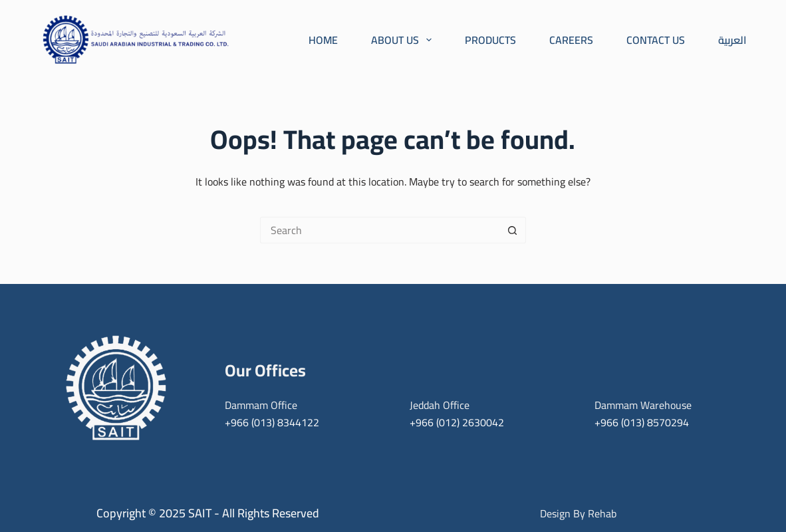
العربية (732, 40)
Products (490, 40)
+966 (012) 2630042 (457, 422)
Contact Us (656, 40)
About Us (401, 40)
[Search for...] (380, 230)
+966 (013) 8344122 (272, 422)
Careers (571, 40)
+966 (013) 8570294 (642, 422)
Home (323, 40)
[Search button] (513, 230)
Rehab (602, 513)
